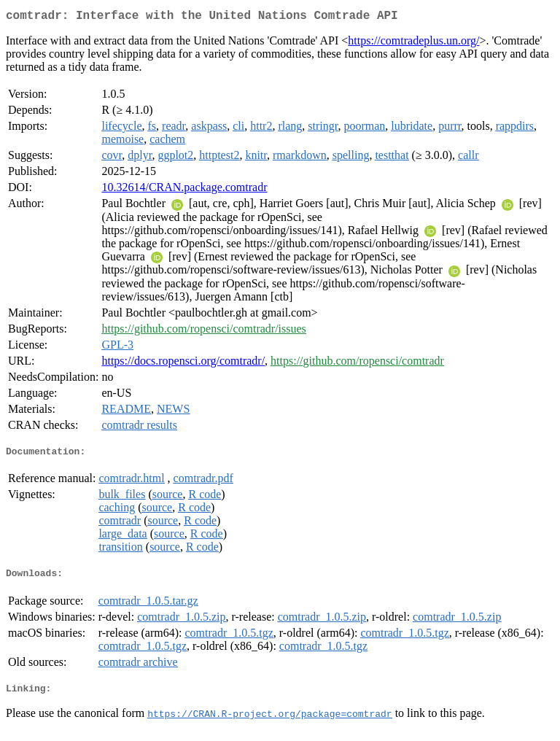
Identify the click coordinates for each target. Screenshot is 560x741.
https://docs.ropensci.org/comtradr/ (183, 364)
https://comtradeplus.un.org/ (413, 43)
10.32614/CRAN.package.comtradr (184, 190)
